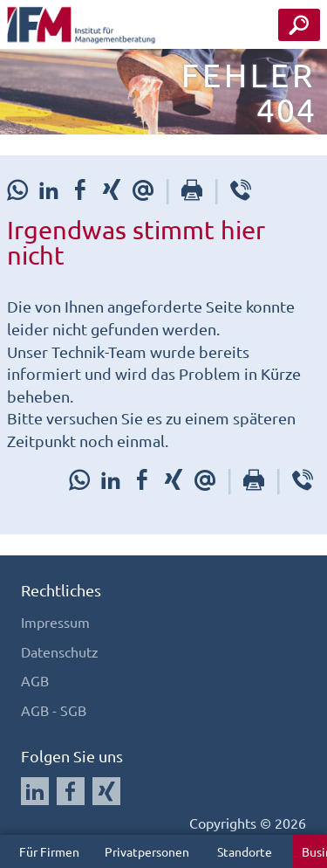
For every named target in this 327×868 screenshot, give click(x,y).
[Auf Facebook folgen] (71, 791)
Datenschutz (60, 651)
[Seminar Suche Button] (299, 25)
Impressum (55, 622)
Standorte (245, 851)
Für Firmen (49, 851)
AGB (35, 680)
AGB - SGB (54, 710)
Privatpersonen (147, 851)
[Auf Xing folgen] (106, 791)
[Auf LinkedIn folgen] (35, 791)
